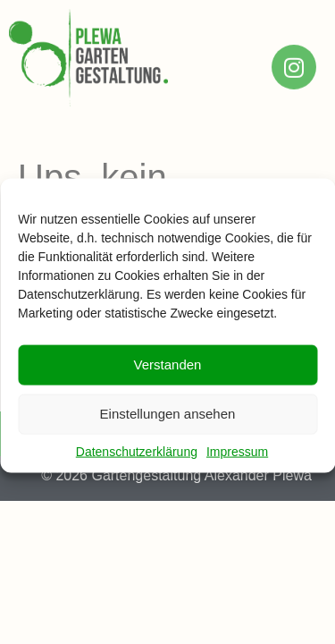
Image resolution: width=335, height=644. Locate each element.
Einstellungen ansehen (168, 422)
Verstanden (168, 373)
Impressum (237, 459)
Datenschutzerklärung (137, 459)
